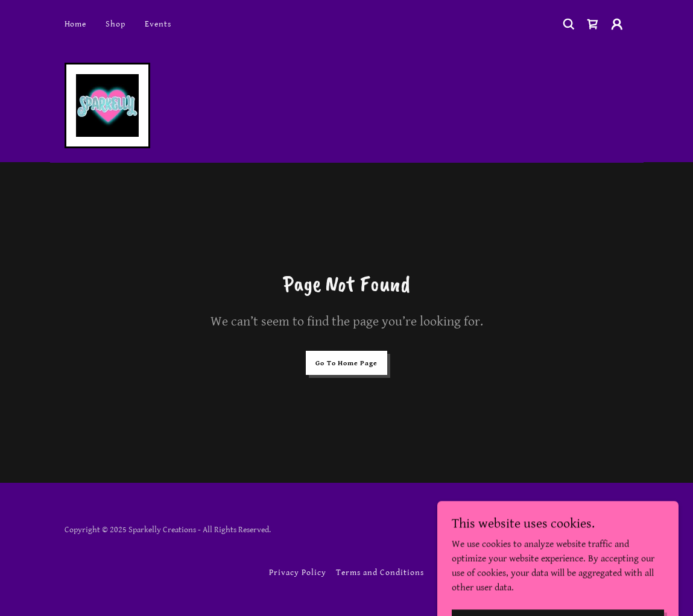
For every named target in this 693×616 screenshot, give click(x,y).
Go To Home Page (346, 363)
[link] (593, 24)
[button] (617, 24)
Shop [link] (115, 24)
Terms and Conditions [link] (380, 573)
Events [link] (158, 24)
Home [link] (76, 24)
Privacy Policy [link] (298, 573)
